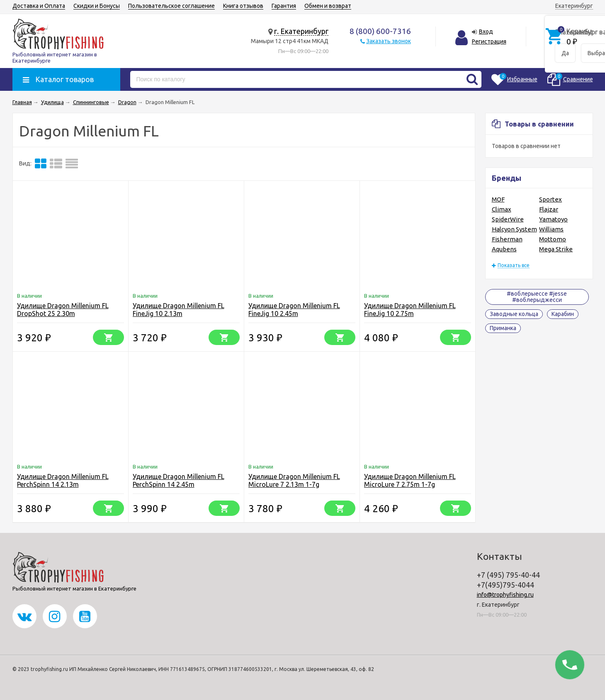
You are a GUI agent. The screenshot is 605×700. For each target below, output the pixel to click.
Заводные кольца (514, 314)
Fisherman (507, 239)
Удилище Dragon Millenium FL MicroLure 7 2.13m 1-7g (294, 480)
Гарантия (284, 6)
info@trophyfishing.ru (505, 595)
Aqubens (504, 249)
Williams (551, 229)
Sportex (550, 199)
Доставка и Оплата (39, 6)
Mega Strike (556, 249)
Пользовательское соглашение (171, 6)
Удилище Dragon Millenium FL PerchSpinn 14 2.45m (179, 480)
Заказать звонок (389, 41)
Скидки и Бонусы (97, 6)
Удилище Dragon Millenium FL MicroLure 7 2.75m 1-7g (410, 480)
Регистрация (489, 41)
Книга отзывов (243, 6)
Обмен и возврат (328, 6)
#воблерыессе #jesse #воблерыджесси (537, 297)
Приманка (503, 328)
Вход (486, 32)
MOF (498, 199)
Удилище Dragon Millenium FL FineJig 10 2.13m (179, 310)
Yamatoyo (553, 219)
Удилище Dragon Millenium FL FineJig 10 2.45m (294, 310)
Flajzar (549, 209)
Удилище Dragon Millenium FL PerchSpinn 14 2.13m (63, 480)
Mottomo (553, 239)
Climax (502, 209)
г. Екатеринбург (301, 31)
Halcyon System (514, 229)
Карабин (563, 314)
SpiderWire (508, 219)
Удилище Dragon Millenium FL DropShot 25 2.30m (63, 310)
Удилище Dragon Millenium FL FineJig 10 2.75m (410, 310)
